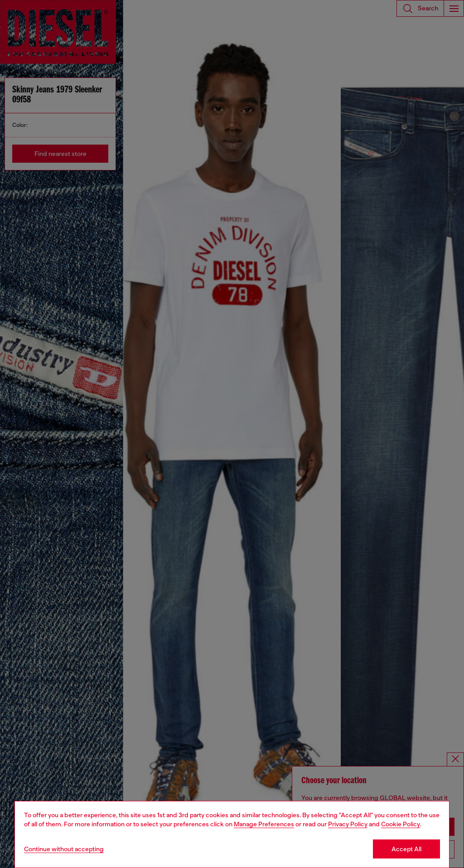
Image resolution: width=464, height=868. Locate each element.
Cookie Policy (401, 824)
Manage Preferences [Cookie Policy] (264, 824)
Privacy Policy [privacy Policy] (348, 824)
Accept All (406, 849)
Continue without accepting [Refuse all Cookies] (64, 849)
